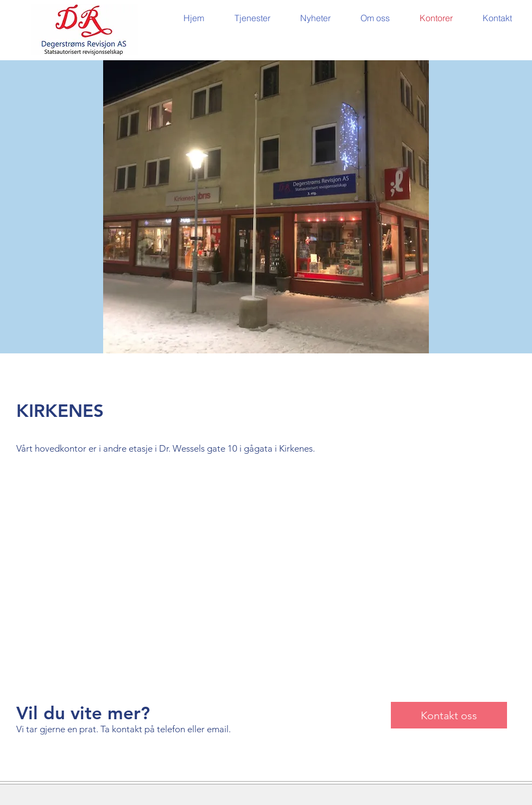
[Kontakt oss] (449, 715)
